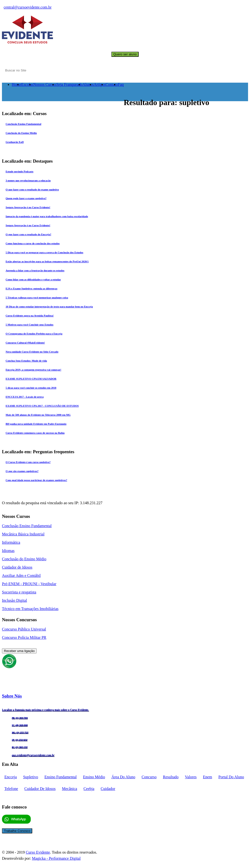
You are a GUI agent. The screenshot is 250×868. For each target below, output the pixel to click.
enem (207, 777)
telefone (11, 789)
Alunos (88, 84)
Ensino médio (94, 777)
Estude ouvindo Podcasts (20, 171)
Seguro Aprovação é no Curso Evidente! (28, 207)
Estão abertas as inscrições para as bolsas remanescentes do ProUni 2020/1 (47, 261)
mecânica (70, 789)
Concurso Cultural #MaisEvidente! (25, 343)
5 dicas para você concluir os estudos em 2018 (31, 388)
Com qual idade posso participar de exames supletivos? (36, 480)
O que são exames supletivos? (22, 471)
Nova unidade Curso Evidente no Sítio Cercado (32, 352)
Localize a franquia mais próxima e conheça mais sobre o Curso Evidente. (45, 710)
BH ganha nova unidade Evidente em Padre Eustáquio (36, 424)
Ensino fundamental (61, 777)
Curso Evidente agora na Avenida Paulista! (30, 316)
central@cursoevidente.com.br (28, 7)
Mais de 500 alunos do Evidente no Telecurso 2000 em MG (38, 415)
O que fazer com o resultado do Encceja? (28, 234)
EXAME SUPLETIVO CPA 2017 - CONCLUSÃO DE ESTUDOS (42, 406)
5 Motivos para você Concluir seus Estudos (30, 325)
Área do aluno (123, 777)
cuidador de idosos (40, 789)
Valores (191, 777)
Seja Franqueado (69, 84)
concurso (149, 777)
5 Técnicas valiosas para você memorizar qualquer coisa (37, 297)
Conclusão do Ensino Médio (21, 133)
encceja (11, 777)
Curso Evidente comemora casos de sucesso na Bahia (35, 433)
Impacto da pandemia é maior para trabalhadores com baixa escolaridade (47, 216)
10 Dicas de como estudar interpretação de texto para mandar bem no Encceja (49, 306)
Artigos (100, 84)
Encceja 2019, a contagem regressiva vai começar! (33, 370)
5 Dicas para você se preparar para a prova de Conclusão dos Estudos (44, 252)
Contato (112, 84)
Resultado (171, 777)
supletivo (31, 777)
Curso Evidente (38, 852)
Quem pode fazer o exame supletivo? (26, 198)
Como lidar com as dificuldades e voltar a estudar (33, 279)
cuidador (108, 789)
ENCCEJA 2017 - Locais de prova (25, 397)
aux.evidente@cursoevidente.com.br (33, 755)
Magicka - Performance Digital (56, 858)
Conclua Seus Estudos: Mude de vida (26, 361)
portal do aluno (231, 777)
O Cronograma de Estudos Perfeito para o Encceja (34, 334)
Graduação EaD (15, 142)
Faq (121, 84)
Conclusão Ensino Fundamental (23, 124)
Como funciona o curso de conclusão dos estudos (33, 243)
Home (16, 84)
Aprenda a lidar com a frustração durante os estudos (35, 270)
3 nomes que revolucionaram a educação (28, 180)
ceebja (89, 789)
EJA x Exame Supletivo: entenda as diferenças (31, 288)
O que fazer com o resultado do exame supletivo (32, 189)
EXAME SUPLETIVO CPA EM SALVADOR (31, 379)
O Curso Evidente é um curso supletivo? (28, 462)
